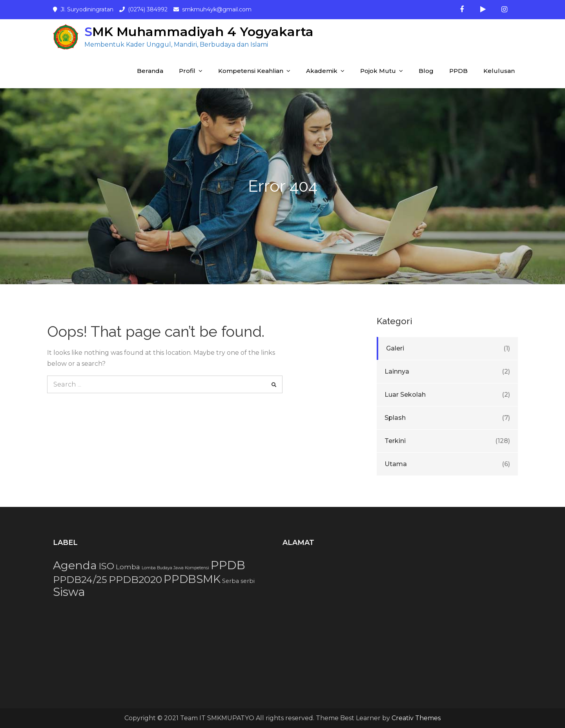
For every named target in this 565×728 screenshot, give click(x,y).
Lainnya (397, 371)
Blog (426, 71)
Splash (395, 418)
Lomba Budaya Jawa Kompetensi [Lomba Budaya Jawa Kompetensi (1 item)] (175, 568)
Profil (187, 71)
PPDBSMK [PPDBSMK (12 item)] (192, 579)
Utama (396, 464)
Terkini (395, 441)
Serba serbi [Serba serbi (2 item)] (238, 581)
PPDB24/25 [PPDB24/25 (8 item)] (80, 580)
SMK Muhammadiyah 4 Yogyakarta (199, 32)
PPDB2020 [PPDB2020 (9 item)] (135, 579)
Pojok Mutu (378, 71)
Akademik (322, 71)
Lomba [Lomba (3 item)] (128, 567)
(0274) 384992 (148, 9)
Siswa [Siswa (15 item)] (69, 592)
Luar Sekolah (405, 395)
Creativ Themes (416, 718)
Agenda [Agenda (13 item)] (75, 565)
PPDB (458, 71)
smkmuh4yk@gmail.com (217, 9)
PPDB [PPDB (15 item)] (228, 565)
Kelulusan (499, 71)
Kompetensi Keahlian (251, 71)
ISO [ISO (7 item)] (106, 566)
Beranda (150, 71)
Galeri (395, 348)
